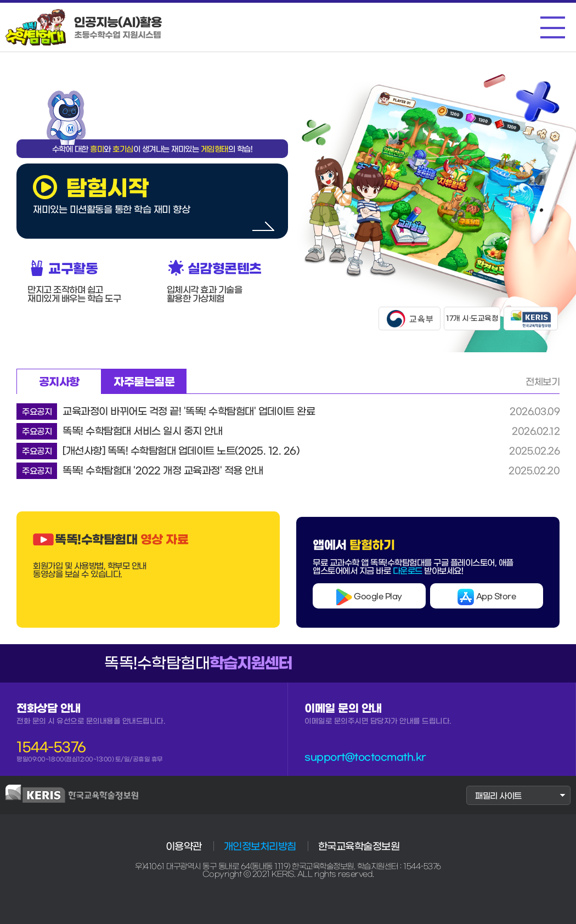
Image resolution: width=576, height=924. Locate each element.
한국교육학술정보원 (359, 847)
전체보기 (543, 382)
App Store (487, 597)
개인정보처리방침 (260, 847)
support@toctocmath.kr (365, 757)
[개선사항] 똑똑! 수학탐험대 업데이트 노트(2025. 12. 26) (158, 451)
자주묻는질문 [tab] (144, 382)
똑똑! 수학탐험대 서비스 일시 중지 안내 (119, 431)
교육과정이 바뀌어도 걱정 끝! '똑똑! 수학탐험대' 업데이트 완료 (166, 412)
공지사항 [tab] (59, 382)
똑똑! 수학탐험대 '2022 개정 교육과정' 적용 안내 (140, 471)
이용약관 (184, 847)
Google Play (369, 597)
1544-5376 (51, 747)
